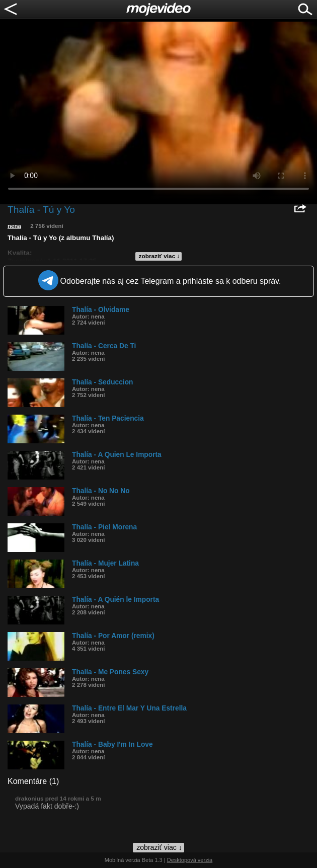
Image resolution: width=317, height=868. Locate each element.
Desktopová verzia (190, 860)
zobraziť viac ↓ (160, 256)
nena (14, 226)
